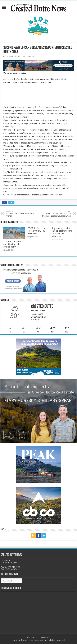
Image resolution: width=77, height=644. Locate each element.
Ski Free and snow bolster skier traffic (21, 214)
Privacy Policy (45, 637)
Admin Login (32, 637)
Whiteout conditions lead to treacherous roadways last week (56, 214)
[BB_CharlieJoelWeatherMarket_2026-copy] (24, 280)
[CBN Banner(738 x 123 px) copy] (39, 65)
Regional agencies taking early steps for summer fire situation (63, 232)
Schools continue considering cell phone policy (12, 244)
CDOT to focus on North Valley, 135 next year (36, 231)
